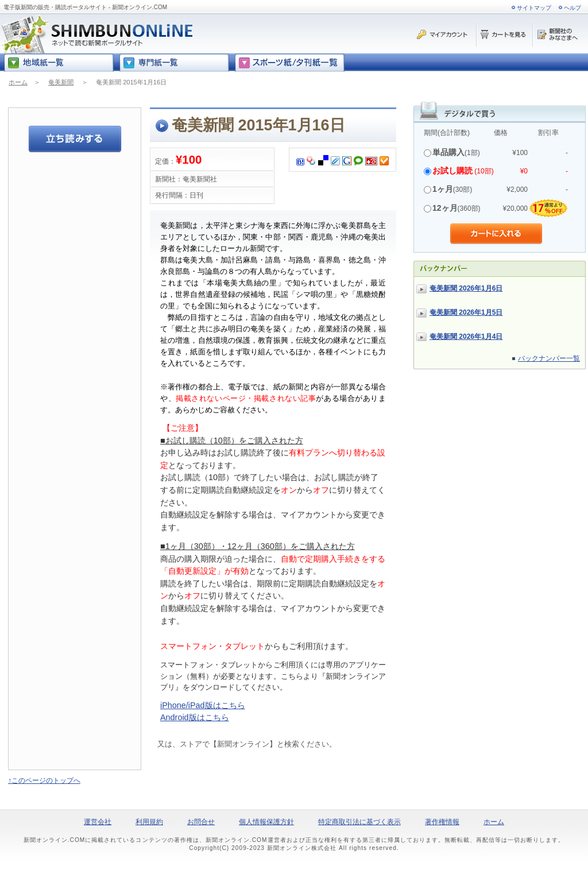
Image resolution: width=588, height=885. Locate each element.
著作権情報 (442, 822)
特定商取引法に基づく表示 (359, 822)
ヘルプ (572, 8)
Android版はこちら (195, 717)
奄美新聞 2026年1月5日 (466, 312)
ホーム (18, 82)
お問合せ (201, 822)
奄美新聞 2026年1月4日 (466, 337)
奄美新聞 (61, 82)
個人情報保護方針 (266, 822)
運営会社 (98, 822)
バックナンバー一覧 (549, 358)
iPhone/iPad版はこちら (203, 705)
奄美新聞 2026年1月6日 (466, 288)
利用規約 (149, 822)
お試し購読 (452, 171)
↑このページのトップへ (44, 780)
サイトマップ (534, 8)
